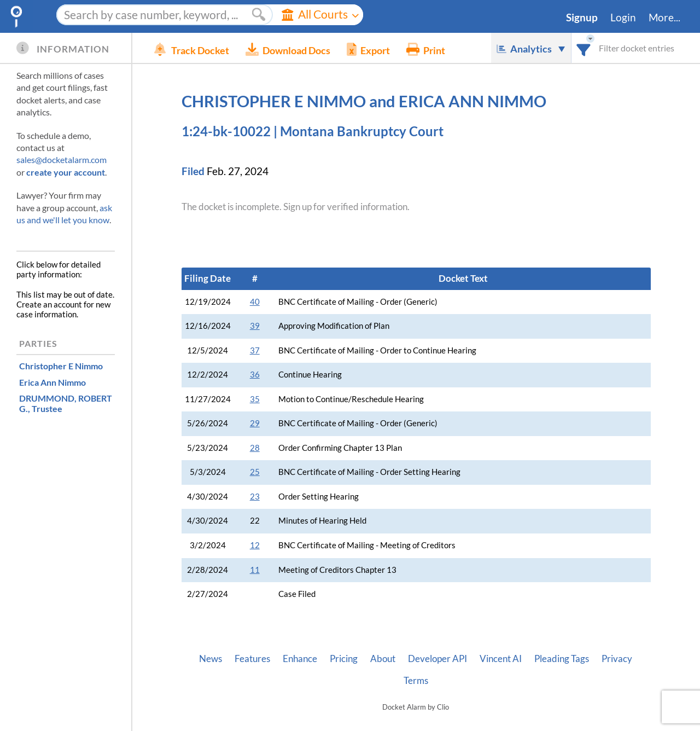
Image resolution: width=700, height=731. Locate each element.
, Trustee (66, 403)
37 (255, 350)
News (211, 659)
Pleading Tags (562, 659)
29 (255, 423)
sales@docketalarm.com (62, 159)
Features (252, 659)
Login (623, 18)
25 (255, 472)
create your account (66, 172)
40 (255, 302)
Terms (416, 681)
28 (255, 448)
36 (255, 375)
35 (255, 399)
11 (255, 570)
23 (255, 497)
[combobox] (584, 48)
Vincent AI (501, 659)
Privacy (617, 659)
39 (255, 326)
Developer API (437, 659)
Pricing (344, 659)
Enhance (300, 659)
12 (255, 545)
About (383, 659)
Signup (582, 18)
